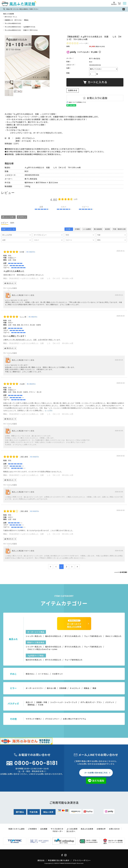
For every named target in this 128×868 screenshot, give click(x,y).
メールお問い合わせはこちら (96, 773)
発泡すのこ (30, 674)
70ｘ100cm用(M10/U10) (13, 23)
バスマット (110, 702)
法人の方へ (71, 831)
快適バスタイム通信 (16, 829)
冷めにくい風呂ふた (113, 636)
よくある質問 (72, 829)
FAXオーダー (58, 831)
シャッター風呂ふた (34, 636)
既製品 (26, 20)
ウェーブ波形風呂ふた (93, 636)
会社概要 (44, 829)
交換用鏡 (63, 688)
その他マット (58, 674)
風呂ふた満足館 (9, 14)
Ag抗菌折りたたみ (29, 27)
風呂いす (29, 702)
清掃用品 (31, 705)
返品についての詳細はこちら (77, 102)
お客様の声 (101, 829)
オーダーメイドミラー (35, 688)
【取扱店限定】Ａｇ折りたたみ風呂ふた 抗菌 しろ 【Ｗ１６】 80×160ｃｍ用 (41, 343)
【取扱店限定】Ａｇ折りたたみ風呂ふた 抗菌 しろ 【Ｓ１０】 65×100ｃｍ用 (41, 534)
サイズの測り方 (57, 829)
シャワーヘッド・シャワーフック (64, 702)
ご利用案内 (32, 829)
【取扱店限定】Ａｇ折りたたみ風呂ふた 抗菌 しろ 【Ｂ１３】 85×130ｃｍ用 (41, 475)
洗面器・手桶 (42, 702)
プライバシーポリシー (82, 860)
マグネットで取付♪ (34, 719)
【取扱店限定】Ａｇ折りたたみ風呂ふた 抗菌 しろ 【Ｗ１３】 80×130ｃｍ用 (41, 414)
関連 (94, 688)
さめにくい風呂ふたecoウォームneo (42, 649)
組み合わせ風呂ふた (53, 636)
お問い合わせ (114, 829)
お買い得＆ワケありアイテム (75, 719)
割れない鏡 (51, 688)
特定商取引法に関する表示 (59, 860)
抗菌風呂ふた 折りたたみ (13, 20)
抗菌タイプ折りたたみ (30, 30)
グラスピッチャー (52, 719)
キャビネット (75, 688)
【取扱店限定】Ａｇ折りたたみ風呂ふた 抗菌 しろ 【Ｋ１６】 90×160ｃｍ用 (41, 278)
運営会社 (41, 860)
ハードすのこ (43, 674)
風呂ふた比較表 (87, 829)
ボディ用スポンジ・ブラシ (91, 702)
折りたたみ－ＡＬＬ (11, 17)
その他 (41, 705)
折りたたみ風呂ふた (73, 636)
